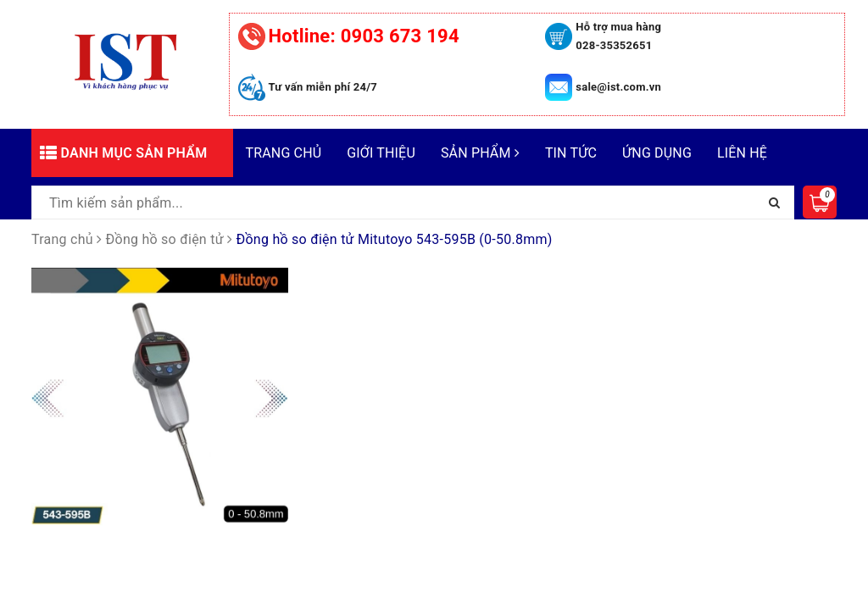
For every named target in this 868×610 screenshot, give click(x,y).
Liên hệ (742, 153)
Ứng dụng (657, 153)
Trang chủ (284, 153)
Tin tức (571, 153)
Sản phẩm (480, 153)
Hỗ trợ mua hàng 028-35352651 (618, 36)
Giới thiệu (381, 153)
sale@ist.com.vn (618, 87)
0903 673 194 (364, 36)
